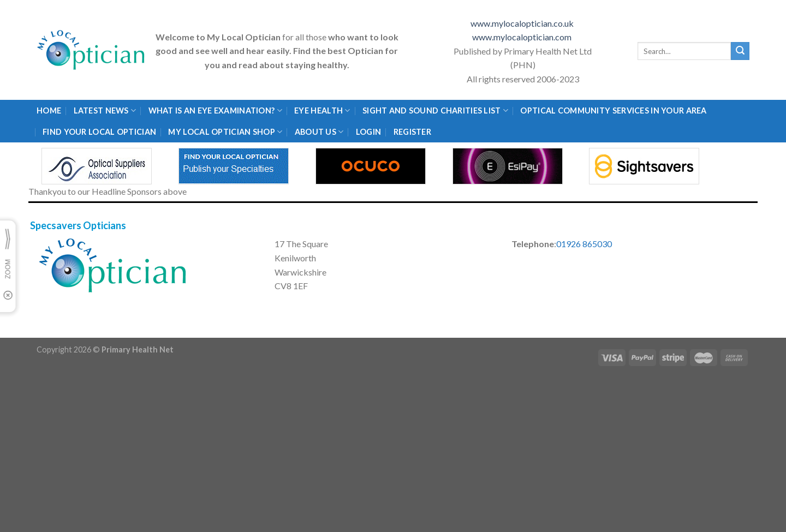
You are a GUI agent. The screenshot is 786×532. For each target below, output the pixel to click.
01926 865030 (584, 244)
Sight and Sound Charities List (435, 110)
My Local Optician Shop (225, 132)
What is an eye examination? (215, 110)
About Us (319, 132)
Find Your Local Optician (99, 132)
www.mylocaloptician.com (523, 37)
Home (49, 110)
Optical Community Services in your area (613, 110)
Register (412, 132)
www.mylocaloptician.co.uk (523, 23)
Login (368, 132)
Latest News (105, 110)
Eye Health (322, 110)
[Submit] (740, 51)
